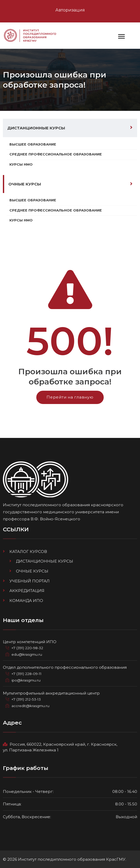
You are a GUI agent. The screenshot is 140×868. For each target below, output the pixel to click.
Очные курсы (25, 184)
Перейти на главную (70, 397)
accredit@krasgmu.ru (30, 706)
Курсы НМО (21, 164)
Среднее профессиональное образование (56, 154)
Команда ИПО (26, 601)
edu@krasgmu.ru (27, 654)
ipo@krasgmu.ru (26, 680)
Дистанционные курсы (36, 128)
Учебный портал (30, 581)
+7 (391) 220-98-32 (27, 648)
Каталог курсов (28, 551)
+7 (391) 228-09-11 (27, 674)
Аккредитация (27, 591)
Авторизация (70, 10)
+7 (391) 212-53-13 (26, 699)
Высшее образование (33, 144)
